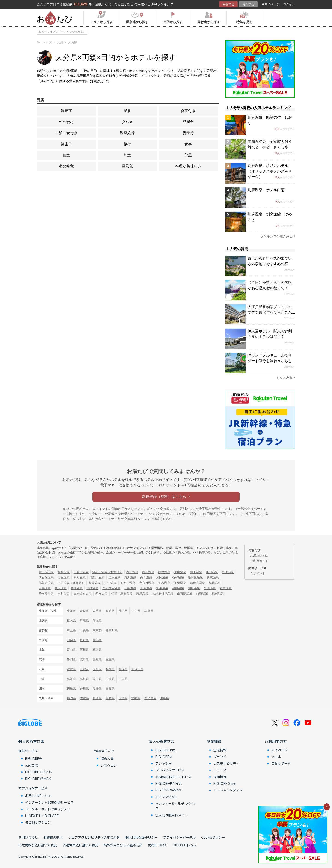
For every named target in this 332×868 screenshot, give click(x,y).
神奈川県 (112, 630)
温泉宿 (66, 111)
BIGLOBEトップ (185, 845)
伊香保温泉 (46, 577)
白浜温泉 (61, 588)
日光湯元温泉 (83, 593)
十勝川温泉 (81, 572)
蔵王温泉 (196, 572)
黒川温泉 (210, 588)
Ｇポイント (258, 573)
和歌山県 (137, 669)
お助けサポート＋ (38, 796)
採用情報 (220, 777)
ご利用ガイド (259, 561)
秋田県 (123, 611)
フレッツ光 (163, 763)
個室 (66, 155)
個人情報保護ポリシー (142, 837)
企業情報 (214, 741)
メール (276, 757)
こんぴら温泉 (111, 588)
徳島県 (71, 688)
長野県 (84, 640)
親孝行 (188, 133)
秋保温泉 (164, 572)
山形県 (136, 611)
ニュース (220, 770)
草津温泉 (228, 572)
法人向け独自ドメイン (172, 815)
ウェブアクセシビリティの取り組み (94, 837)
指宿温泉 (218, 593)
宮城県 (110, 611)
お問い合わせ (28, 837)
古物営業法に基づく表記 (80, 845)
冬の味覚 (66, 166)
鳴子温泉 (148, 572)
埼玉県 (71, 630)
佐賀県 (84, 698)
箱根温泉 (101, 593)
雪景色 (127, 166)
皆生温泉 (162, 588)
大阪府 (97, 669)
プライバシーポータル (179, 837)
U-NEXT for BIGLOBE (42, 816)
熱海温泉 (202, 593)
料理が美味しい (188, 166)
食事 (188, 144)
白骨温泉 (146, 577)
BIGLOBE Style (225, 783)
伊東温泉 (213, 577)
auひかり (32, 765)
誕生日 (66, 144)
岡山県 (97, 679)
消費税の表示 (53, 837)
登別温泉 (64, 572)
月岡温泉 (162, 577)
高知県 (110, 688)
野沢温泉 (130, 577)
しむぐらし (109, 765)
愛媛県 (97, 688)
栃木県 (71, 621)
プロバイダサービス (170, 770)
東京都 (97, 630)
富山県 (71, 650)
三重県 (110, 659)
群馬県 (84, 621)
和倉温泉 (95, 583)
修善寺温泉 (46, 583)
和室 (127, 155)
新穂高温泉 (197, 583)
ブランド (220, 757)
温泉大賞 (107, 758)
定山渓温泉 (46, 572)
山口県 (123, 679)
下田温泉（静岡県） (71, 583)
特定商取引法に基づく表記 (38, 845)
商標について (158, 845)
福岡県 (71, 698)
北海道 (71, 611)
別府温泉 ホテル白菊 (266, 190)
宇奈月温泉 (147, 583)
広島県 (110, 679)
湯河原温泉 (195, 577)
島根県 (84, 679)
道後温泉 (92, 588)
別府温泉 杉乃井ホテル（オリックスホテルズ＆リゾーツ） (270, 171)
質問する (248, 4)
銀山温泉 (212, 572)
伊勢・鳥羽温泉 (122, 593)
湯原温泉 (178, 588)
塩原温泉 (114, 577)
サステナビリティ (226, 763)
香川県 (84, 688)
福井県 (97, 650)
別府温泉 (194, 588)
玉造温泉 (146, 588)
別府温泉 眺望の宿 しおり (270, 120)
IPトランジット (166, 797)
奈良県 (123, 669)
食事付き (188, 111)
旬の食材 (66, 122)
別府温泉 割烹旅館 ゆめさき (270, 217)
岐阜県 (84, 659)
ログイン (289, 4)
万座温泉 (64, 577)
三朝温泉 (130, 588)
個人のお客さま (31, 741)
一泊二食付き (66, 133)
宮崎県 (136, 698)
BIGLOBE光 (34, 758)
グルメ (127, 122)
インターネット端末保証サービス (49, 802)
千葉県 (84, 630)
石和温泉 (178, 577)
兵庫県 (110, 669)
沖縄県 (165, 698)
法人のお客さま (162, 741)
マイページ (271, 4)
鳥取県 (71, 679)
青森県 (84, 611)
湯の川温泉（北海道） (107, 572)
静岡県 (71, 659)
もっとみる (286, 377)
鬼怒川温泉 (97, 577)
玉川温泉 (64, 593)
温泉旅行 (127, 133)
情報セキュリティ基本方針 (123, 845)
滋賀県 (71, 669)
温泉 (127, 111)
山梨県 (71, 640)
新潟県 (97, 640)
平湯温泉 (180, 583)
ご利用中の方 (276, 741)
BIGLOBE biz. (166, 750)
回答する (228, 4)
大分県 (123, 698)
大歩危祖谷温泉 (163, 593)
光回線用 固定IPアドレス (173, 777)
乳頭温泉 (132, 572)
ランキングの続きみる (278, 236)
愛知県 (97, 659)
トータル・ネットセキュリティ (48, 809)
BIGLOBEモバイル (39, 772)
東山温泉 (180, 572)
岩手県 (97, 611)
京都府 (84, 669)
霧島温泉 (226, 588)
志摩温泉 (142, 593)
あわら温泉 (128, 583)
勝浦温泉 (77, 588)
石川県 (84, 650)
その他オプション (38, 822)
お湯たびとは (259, 555)
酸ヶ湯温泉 (46, 593)
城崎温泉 (215, 583)
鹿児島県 (150, 698)
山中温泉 (110, 583)
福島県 (149, 611)
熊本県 (110, 698)
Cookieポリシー (213, 837)
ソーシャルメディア (228, 790)
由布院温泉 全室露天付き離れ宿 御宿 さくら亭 (270, 144)
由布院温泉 (185, 593)
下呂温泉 (164, 583)
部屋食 (188, 122)
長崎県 (97, 698)
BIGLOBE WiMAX (38, 779)
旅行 (127, 144)
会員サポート (281, 763)
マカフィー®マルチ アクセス (175, 806)
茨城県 (97, 621)
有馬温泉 (45, 588)
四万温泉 (80, 577)
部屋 (188, 155)
